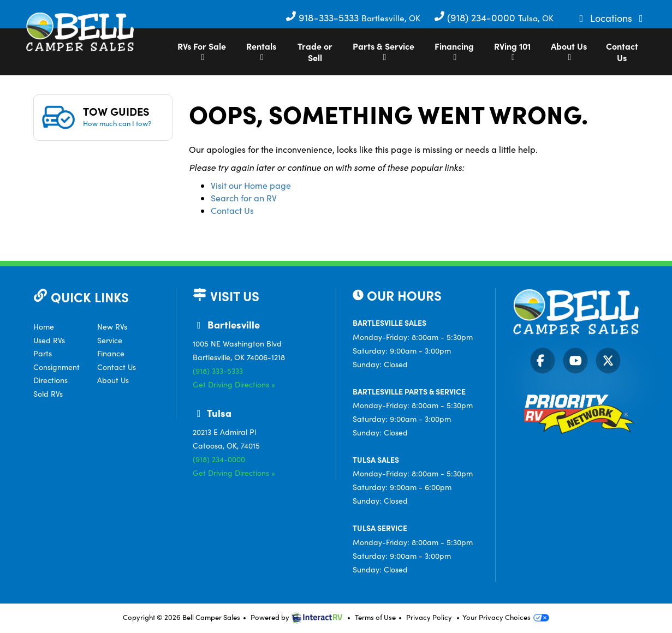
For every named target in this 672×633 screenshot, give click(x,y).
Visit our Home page (251, 185)
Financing (454, 51)
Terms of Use (375, 617)
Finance (111, 353)
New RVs (112, 327)
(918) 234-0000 (476, 17)
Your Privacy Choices (506, 617)
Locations (612, 18)
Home (44, 327)
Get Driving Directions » (234, 384)
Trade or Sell (315, 52)
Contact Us (622, 52)
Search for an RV (244, 198)
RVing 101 (512, 51)
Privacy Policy (429, 617)
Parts (43, 353)
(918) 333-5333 (218, 371)
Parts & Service (383, 51)
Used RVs (49, 340)
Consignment (57, 367)
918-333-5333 (323, 17)
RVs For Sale (202, 51)
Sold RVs (48, 394)
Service (110, 340)
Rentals (261, 51)
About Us (569, 51)
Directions (50, 380)
